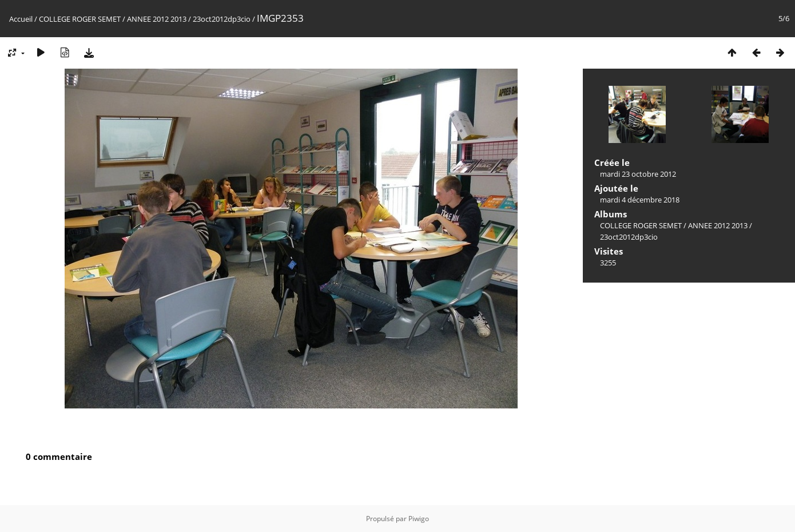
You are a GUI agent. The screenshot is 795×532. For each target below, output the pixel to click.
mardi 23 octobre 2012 (638, 174)
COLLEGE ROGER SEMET (80, 19)
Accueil (21, 19)
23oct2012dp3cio (222, 19)
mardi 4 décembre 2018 (640, 200)
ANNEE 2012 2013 (157, 19)
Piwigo (419, 519)
